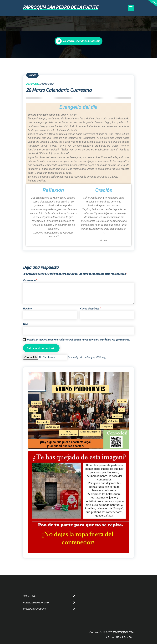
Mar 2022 (33, 84)
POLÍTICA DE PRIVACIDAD (36, 602)
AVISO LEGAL (29, 596)
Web (25, 324)
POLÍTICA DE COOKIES (34, 609)
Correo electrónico (90, 309)
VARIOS (32, 75)
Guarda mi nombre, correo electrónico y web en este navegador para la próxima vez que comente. (78, 340)
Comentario (30, 280)
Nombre (28, 309)
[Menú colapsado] (131, 8)
